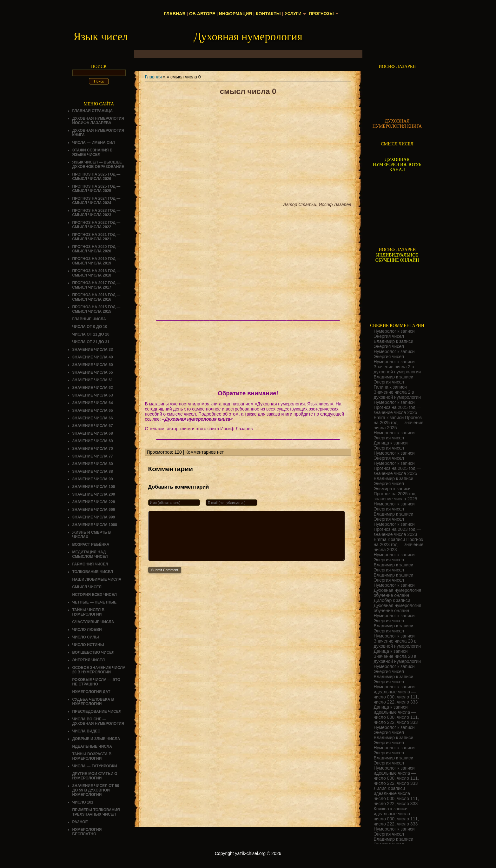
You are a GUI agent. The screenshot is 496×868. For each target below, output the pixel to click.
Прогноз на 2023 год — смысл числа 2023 (96, 213)
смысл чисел (87, 587)
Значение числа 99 (93, 479)
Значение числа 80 (93, 464)
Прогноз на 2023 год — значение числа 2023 (397, 532)
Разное (80, 822)
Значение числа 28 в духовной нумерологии (397, 644)
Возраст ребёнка (91, 544)
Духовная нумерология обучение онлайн (398, 593)
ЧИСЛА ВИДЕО (86, 731)
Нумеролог (385, 331)
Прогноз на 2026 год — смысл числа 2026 (96, 177)
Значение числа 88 (93, 471)
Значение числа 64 (93, 403)
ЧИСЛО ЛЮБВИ (87, 630)
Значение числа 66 (93, 418)
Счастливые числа (93, 622)
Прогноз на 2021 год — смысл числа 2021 (96, 237)
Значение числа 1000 (95, 525)
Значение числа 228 (94, 502)
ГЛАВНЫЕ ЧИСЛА (89, 319)
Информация (235, 14)
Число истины (88, 645)
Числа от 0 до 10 (90, 327)
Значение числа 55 (93, 372)
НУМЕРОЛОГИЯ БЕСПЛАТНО (87, 832)
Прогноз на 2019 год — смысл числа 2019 (96, 261)
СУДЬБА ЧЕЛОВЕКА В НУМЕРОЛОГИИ (93, 702)
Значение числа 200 (94, 494)
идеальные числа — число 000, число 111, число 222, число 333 (397, 697)
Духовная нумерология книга (197, 419)
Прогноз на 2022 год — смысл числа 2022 (96, 225)
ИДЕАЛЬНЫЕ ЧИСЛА (92, 746)
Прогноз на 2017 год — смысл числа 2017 (96, 285)
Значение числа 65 (93, 411)
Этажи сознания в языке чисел (93, 152)
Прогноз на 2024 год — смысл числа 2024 (96, 201)
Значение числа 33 (93, 350)
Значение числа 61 (93, 380)
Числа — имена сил (94, 143)
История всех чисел (95, 595)
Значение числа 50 (93, 365)
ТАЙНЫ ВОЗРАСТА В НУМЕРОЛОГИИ (92, 756)
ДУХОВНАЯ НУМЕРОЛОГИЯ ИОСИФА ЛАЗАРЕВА (98, 121)
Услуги (292, 14)
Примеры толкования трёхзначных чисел (96, 812)
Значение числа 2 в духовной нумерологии (397, 369)
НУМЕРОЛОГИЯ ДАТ (91, 692)
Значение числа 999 (94, 517)
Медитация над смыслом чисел (90, 554)
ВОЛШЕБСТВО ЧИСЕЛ (93, 652)
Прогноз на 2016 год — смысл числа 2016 (96, 297)
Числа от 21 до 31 (91, 342)
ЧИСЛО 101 (83, 802)
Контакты (267, 14)
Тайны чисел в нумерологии (89, 612)
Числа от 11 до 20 (91, 334)
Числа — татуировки (95, 766)
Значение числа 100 (94, 487)
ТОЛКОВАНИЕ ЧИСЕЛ (93, 572)
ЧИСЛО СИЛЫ (86, 637)
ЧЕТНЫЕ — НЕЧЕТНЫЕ (95, 602)
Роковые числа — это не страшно (96, 682)
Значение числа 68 (93, 433)
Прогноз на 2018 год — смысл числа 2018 (96, 273)
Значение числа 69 (93, 441)
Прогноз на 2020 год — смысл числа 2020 (96, 249)
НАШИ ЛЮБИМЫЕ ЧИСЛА (97, 579)
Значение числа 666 (94, 510)
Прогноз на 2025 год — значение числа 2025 (397, 410)
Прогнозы (322, 14)
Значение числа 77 (93, 456)
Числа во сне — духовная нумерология (98, 721)
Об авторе (201, 14)
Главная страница (93, 111)
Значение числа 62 (93, 388)
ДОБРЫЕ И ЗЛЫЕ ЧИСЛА (96, 739)
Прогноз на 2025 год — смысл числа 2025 (96, 189)
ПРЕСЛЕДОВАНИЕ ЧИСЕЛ (97, 711)
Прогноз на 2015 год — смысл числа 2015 (96, 309)
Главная (174, 14)
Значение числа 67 (93, 426)
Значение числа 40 (93, 357)
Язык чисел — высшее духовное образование (98, 164)
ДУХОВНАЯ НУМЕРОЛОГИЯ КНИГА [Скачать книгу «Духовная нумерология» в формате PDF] (397, 124)
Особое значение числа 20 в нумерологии (99, 670)
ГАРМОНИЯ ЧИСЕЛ (90, 564)
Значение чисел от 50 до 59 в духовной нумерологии (96, 790)
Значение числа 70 (93, 449)
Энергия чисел (89, 660)
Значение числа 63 (93, 395)
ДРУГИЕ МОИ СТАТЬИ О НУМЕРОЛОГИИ (95, 776)
